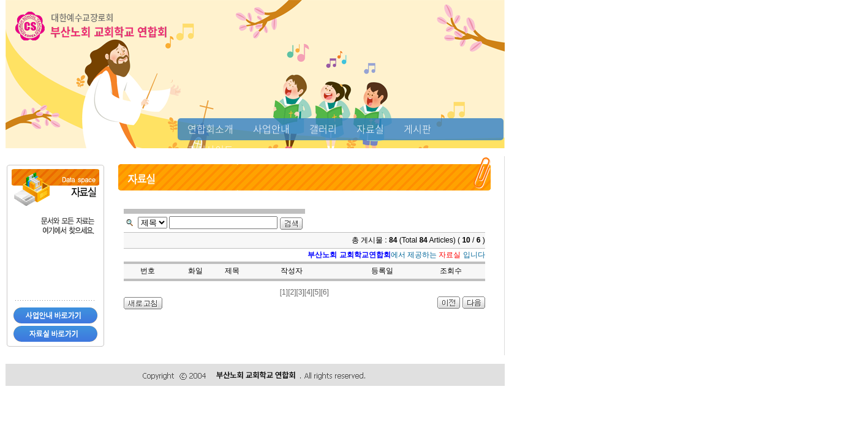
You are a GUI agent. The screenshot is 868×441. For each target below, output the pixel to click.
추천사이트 (210, 149)
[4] (308, 292)
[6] (325, 292)
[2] (292, 292)
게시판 (417, 129)
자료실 (370, 129)
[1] (284, 292)
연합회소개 (210, 129)
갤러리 (323, 129)
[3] (300, 292)
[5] (316, 292)
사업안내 (271, 129)
